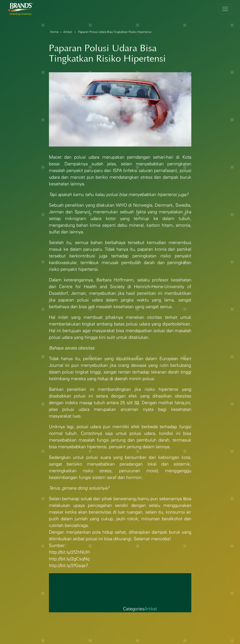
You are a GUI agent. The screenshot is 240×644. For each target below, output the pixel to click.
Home (54, 32)
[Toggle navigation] (225, 9)
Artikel (68, 32)
